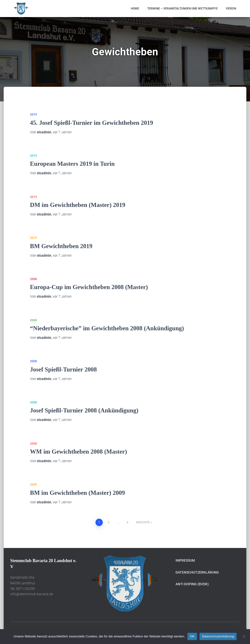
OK (192, 636)
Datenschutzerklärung (197, 572)
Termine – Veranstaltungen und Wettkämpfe (182, 9)
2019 (33, 115)
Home (135, 9)
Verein (231, 9)
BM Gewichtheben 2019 (61, 246)
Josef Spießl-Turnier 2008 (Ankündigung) (84, 410)
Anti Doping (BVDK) (192, 584)
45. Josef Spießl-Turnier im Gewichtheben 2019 (92, 123)
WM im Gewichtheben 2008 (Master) (78, 452)
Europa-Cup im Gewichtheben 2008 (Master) (89, 287)
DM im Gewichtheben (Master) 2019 (78, 205)
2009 (33, 485)
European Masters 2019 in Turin (72, 164)
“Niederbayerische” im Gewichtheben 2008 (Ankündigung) (107, 328)
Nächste (143, 522)
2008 (33, 279)
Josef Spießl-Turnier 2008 (63, 369)
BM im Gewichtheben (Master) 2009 (78, 493)
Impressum (185, 560)
